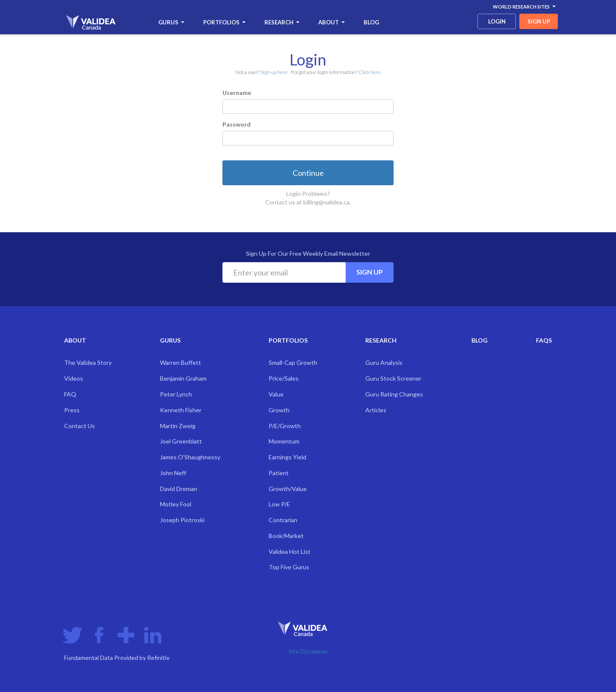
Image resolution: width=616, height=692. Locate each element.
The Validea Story (88, 362)
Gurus (171, 22)
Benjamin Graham (183, 378)
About (332, 22)
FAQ (70, 394)
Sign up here (274, 72)
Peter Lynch (176, 394)
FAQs (544, 340)
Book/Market (286, 536)
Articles (376, 410)
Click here (370, 72)
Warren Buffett (181, 362)
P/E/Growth (285, 426)
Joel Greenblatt (181, 441)
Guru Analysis (384, 362)
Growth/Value (288, 489)
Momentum (284, 441)
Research (282, 22)
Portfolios (224, 22)
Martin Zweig (178, 426)
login (497, 21)
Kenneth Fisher (181, 410)
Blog (371, 22)
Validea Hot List (290, 552)
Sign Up (370, 272)
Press (72, 410)
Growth (279, 410)
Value (276, 394)
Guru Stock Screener (393, 378)
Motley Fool (176, 504)
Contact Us (80, 426)
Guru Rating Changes (394, 394)
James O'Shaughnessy (190, 457)
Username (237, 93)
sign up (539, 21)
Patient (279, 473)
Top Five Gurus (289, 567)
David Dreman (179, 489)
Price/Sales (284, 378)
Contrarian (283, 520)
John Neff (173, 473)
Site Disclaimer (308, 651)
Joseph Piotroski (182, 520)
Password (237, 124)
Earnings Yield (287, 457)
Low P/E (279, 504)
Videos (74, 378)
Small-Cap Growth (293, 362)
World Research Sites (524, 7)
